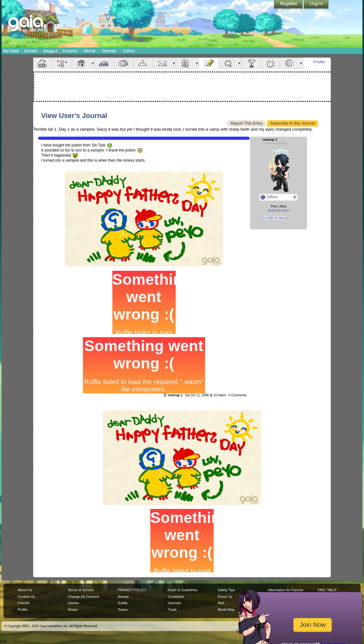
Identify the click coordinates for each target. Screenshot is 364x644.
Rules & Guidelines (183, 590)
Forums (70, 51)
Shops (50, 51)
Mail (162, 63)
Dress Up (225, 597)
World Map (226, 610)
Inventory (143, 63)
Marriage (270, 63)
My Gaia (11, 51)
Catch (129, 51)
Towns (123, 610)
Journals (174, 603)
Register (289, 5)
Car (104, 63)
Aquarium (124, 63)
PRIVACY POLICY (132, 590)
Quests (228, 63)
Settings (290, 63)
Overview (43, 63)
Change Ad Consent (83, 597)
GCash (31, 51)
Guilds (123, 603)
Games (109, 51)
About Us (25, 590)
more (93, 63)
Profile (319, 62)
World (90, 51)
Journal (209, 63)
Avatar (62, 63)
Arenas (123, 597)
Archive (273, 211)
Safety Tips (226, 590)
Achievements (251, 63)
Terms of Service (81, 590)
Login (316, 5)
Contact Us (26, 597)
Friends (185, 63)
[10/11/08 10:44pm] (273, 218)
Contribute (176, 597)
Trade (172, 610)
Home (285, 211)
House (81, 63)
